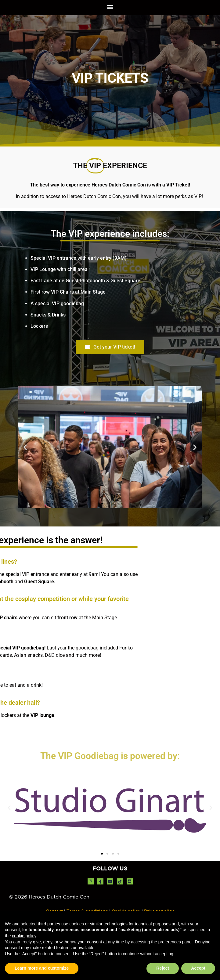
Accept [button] (198, 968)
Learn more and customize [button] (42, 968)
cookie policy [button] (24, 936)
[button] (110, 7)
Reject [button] (163, 968)
